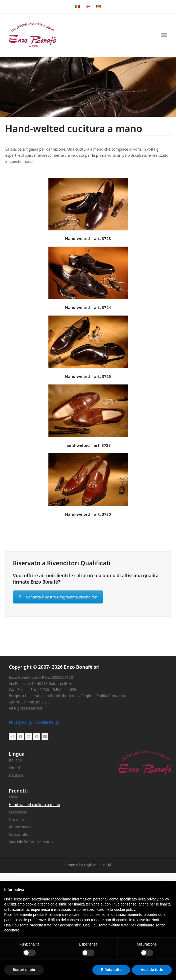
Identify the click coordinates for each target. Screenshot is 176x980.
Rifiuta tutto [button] (111, 970)
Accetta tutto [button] (152, 970)
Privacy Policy (20, 722)
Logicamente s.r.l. (98, 865)
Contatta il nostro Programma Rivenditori (58, 597)
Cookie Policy (48, 722)
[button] (164, 35)
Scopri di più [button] (24, 970)
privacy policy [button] (158, 899)
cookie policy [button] (125, 909)
